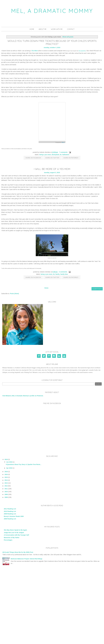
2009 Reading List (10, 514)
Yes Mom (35, 51)
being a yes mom (45, 155)
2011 (6, 489)
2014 (6, 480)
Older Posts (97, 289)
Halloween (66, 155)
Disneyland (55, 155)
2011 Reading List (10, 509)
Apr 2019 (9, 468)
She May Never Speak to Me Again (15, 530)
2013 (6, 483)
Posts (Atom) (14, 294)
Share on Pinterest (71, 158)
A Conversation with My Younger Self (16, 535)
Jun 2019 (9, 462)
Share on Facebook (33, 158)
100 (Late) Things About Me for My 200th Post (18, 552)
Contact (71, 29)
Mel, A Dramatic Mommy (52, 11)
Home (32, 29)
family (57, 274)
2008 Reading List (10, 519)
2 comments (63, 272)
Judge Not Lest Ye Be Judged (14, 533)
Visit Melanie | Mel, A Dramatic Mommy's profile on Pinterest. (23, 396)
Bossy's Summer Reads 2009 (14, 516)
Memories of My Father (12, 538)
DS (61, 155)
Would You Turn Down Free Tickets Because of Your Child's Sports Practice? (52, 42)
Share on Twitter (52, 158)
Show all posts (68, 37)
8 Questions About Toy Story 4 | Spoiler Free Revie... (24, 464)
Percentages (8, 540)
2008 (6, 497)
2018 (6, 472)
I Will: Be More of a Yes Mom (52, 169)
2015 (6, 477)
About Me (43, 29)
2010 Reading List (10, 511)
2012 (6, 486)
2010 (6, 492)
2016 (6, 474)
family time (64, 274)
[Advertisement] (52, 586)
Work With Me (57, 29)
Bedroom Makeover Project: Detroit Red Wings (27, 559)
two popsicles (82, 51)
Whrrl (63, 142)
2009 (6, 494)
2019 (6, 459)
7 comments (63, 152)
